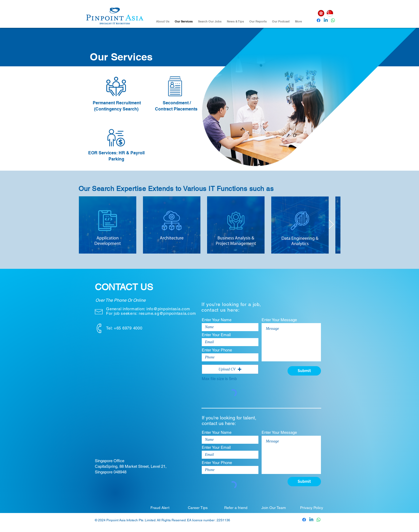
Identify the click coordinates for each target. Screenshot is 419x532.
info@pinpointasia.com (168, 309)
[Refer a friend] (236, 508)
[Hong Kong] (321, 13)
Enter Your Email (216, 335)
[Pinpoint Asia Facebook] (319, 20)
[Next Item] (331, 225)
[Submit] (304, 371)
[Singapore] (330, 13)
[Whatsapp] (333, 20)
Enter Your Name (217, 320)
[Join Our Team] (274, 508)
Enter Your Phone (217, 350)
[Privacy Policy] (312, 508)
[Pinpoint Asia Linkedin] (326, 20)
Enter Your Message (279, 320)
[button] (230, 369)
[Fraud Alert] (160, 508)
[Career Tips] (198, 508)
